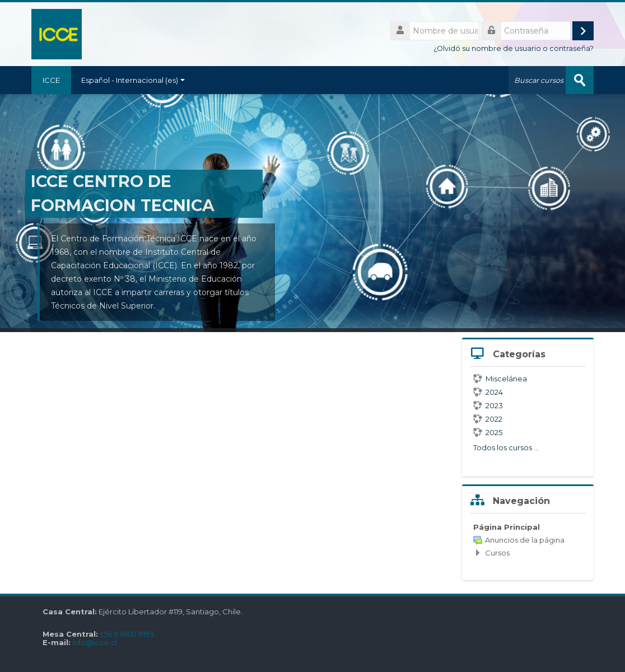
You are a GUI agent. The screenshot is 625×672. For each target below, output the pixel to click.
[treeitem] (528, 540)
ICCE (51, 80)
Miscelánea (500, 379)
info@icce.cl (95, 643)
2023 (488, 405)
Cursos (497, 553)
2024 (488, 392)
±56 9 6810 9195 (127, 634)
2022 (488, 419)
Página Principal (507, 527)
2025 (488, 432)
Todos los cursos (503, 447)
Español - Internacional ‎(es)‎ (133, 80)
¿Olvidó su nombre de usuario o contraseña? (514, 48)
